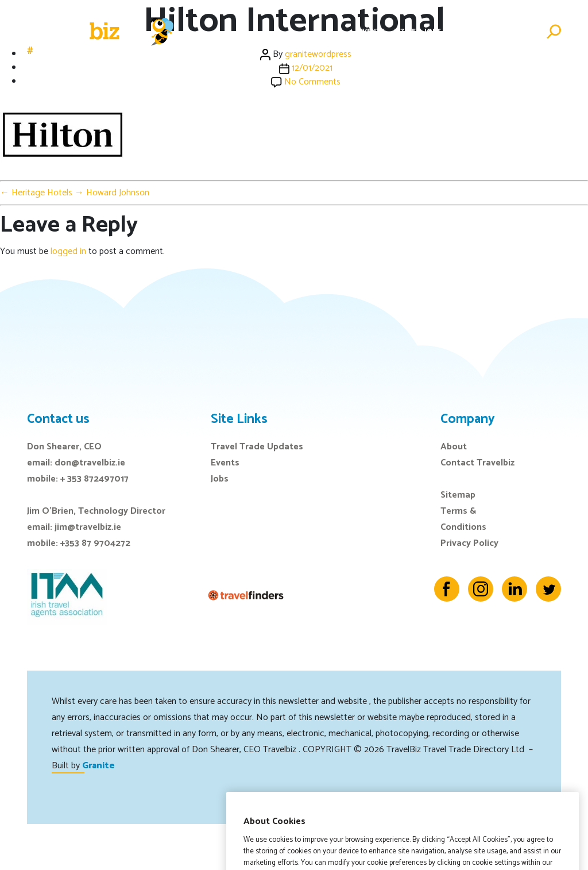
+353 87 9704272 (95, 543)
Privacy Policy (469, 543)
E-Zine (405, 31)
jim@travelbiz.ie (88, 527)
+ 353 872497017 (94, 479)
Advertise (518, 31)
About (454, 447)
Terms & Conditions (463, 519)
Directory (470, 31)
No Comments (312, 82)
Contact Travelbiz (477, 463)
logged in (68, 251)
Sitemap (458, 495)
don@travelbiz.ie (90, 463)
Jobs (433, 31)
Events (372, 31)
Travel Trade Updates (257, 447)
